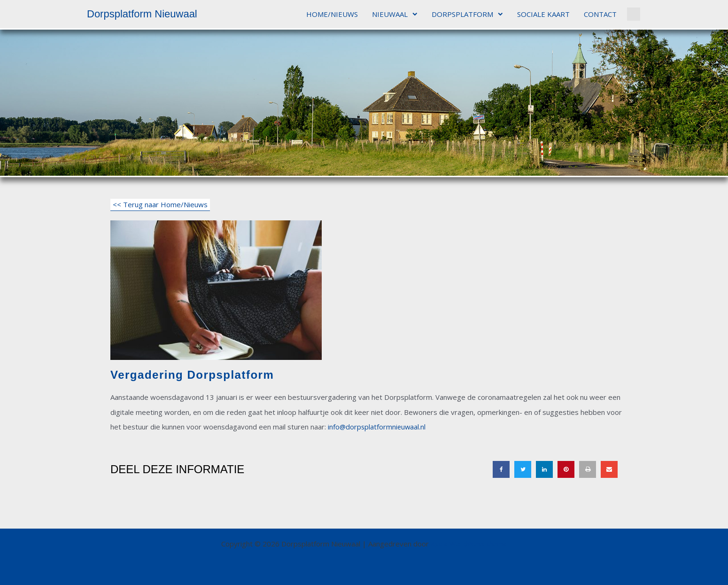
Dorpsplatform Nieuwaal (142, 14)
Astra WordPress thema (469, 544)
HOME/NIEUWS (332, 14)
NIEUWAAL (395, 14)
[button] (634, 14)
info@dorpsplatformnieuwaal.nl (378, 427)
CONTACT (600, 14)
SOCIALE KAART (543, 14)
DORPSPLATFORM (467, 14)
